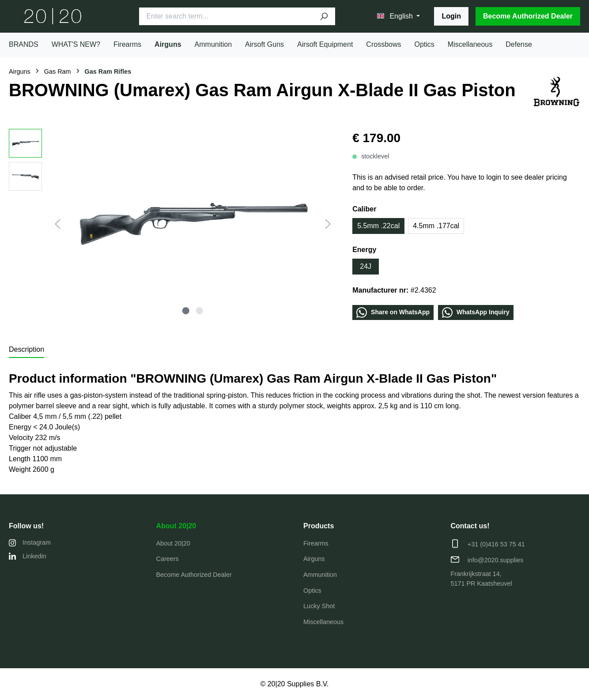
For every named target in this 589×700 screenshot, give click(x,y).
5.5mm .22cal (378, 226)
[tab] (26, 350)
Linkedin (28, 556)
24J (366, 266)
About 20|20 (176, 526)
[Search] (324, 16)
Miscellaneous (323, 622)
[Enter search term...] (226, 16)
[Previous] (57, 224)
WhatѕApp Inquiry (476, 312)
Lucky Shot (319, 606)
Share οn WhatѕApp (393, 312)
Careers (168, 559)
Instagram (30, 543)
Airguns (314, 559)
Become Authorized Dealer (528, 16)
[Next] (328, 224)
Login (451, 16)
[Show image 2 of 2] (199, 311)
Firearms (316, 543)
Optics (312, 591)
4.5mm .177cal (436, 226)
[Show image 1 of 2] (186, 311)
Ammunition (320, 575)
